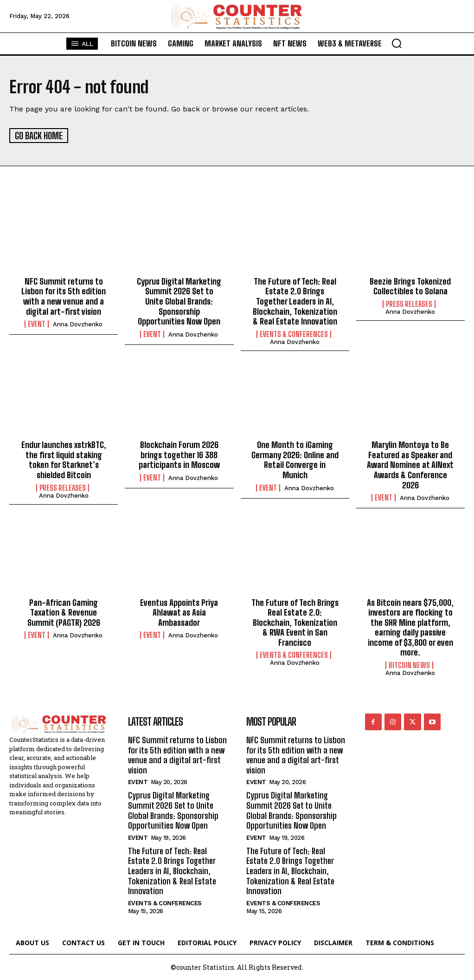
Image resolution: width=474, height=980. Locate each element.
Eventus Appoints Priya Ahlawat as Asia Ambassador (179, 612)
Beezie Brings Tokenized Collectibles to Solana (410, 286)
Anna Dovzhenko (78, 324)
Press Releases (409, 303)
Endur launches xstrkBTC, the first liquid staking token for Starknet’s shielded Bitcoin (64, 459)
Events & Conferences (294, 333)
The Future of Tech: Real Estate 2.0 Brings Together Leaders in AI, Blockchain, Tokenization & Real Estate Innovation (295, 300)
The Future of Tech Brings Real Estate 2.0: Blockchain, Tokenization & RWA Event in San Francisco (295, 622)
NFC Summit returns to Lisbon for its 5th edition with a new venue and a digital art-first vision (64, 295)
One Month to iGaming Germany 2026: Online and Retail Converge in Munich (295, 459)
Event (37, 324)
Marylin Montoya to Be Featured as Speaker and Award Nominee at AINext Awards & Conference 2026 (410, 464)
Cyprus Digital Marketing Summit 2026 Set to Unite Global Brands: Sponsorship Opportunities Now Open (179, 300)
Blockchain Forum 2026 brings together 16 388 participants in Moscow (179, 454)
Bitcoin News (409, 664)
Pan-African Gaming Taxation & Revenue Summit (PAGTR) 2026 (64, 612)
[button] (397, 43)
